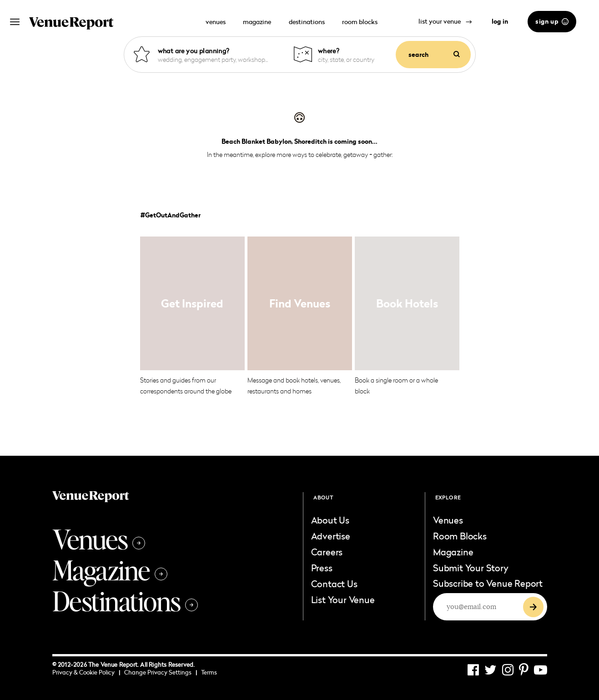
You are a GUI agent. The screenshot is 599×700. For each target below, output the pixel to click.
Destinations (125, 600)
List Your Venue (343, 599)
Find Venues (300, 303)
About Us (330, 520)
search (434, 55)
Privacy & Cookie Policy (86, 672)
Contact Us (334, 584)
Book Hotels (407, 303)
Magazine (110, 569)
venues (216, 22)
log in (500, 21)
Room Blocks (460, 536)
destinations (307, 22)
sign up (552, 21)
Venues (99, 539)
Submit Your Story (471, 568)
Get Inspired (192, 303)
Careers (327, 552)
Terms (209, 672)
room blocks (360, 22)
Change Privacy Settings (161, 672)
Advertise (331, 536)
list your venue (445, 21)
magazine (257, 22)
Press (322, 568)
